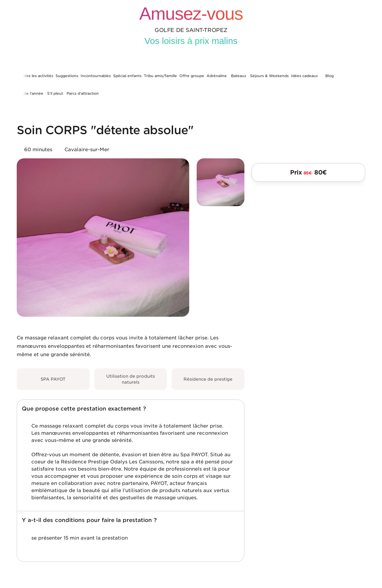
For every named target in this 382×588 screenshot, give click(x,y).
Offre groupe (192, 76)
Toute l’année (31, 93)
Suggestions (67, 76)
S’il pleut (55, 93)
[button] (131, 409)
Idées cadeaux (304, 76)
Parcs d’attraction (83, 93)
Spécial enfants (127, 76)
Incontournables (96, 76)
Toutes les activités (36, 76)
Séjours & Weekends (269, 76)
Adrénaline (217, 76)
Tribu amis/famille (160, 76)
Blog (329, 76)
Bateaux (239, 76)
